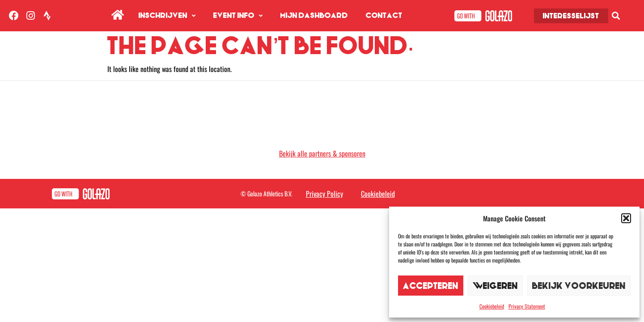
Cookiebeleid (492, 306)
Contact (384, 15)
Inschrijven (167, 16)
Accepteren (431, 286)
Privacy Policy (324, 194)
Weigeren (495, 286)
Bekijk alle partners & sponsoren (322, 153)
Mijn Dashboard (314, 15)
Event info (238, 16)
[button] (626, 218)
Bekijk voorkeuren (579, 286)
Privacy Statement (527, 306)
